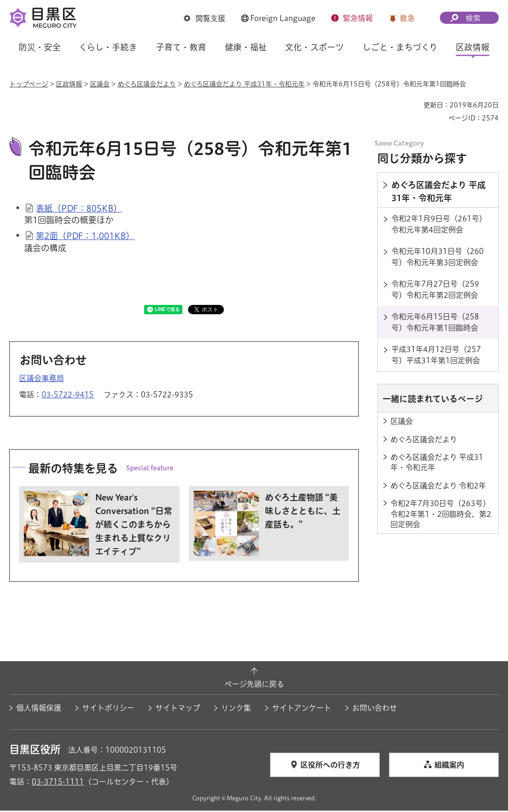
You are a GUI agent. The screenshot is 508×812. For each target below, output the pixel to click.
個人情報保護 (39, 709)
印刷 (413, 105)
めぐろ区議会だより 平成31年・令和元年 (244, 84)
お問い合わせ (375, 709)
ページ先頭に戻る (254, 685)
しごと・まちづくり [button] (400, 47)
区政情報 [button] (473, 47)
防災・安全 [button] (40, 47)
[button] (205, 18)
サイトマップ (178, 709)
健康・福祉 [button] (246, 47)
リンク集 (236, 709)
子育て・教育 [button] (181, 47)
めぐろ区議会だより (147, 84)
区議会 (100, 84)
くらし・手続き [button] (108, 47)
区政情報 (69, 84)
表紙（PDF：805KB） (79, 210)
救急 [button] (407, 18)
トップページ (29, 84)
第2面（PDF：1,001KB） (85, 237)
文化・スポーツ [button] (314, 47)
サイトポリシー (108, 709)
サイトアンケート (302, 709)
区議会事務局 (42, 379)
